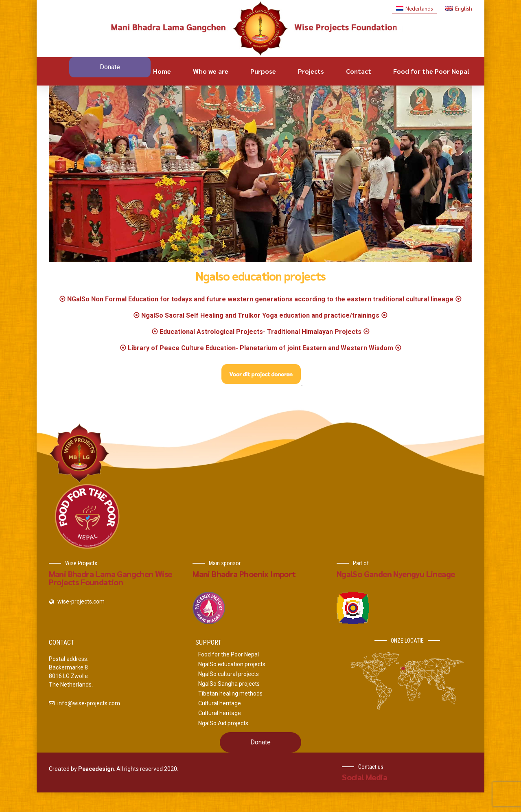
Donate (110, 67)
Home (162, 71)
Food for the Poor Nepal (431, 71)
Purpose (263, 71)
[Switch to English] (459, 8)
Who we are (211, 71)
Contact (359, 71)
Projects (311, 71)
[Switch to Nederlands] (414, 8)
